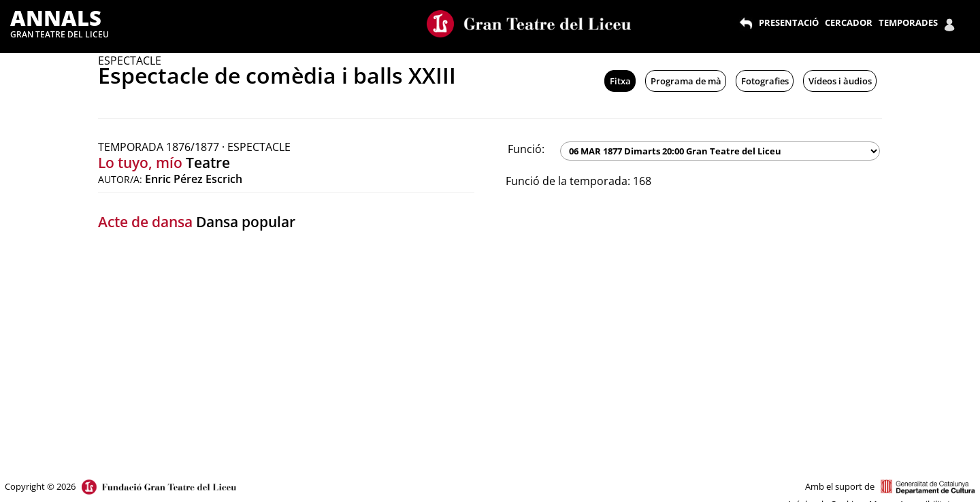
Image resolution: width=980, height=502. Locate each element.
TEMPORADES (908, 22)
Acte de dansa (145, 222)
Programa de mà (686, 81)
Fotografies (765, 81)
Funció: (526, 149)
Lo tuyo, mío (140, 163)
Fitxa (620, 81)
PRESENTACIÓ (789, 22)
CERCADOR (849, 22)
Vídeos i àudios (840, 81)
